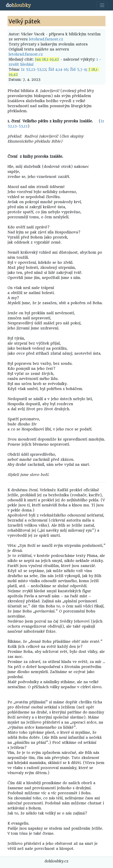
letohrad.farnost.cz (46, 39)
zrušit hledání (21, 64)
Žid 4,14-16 (58, 69)
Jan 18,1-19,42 (47, 59)
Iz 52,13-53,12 (34, 69)
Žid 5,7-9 (78, 69)
